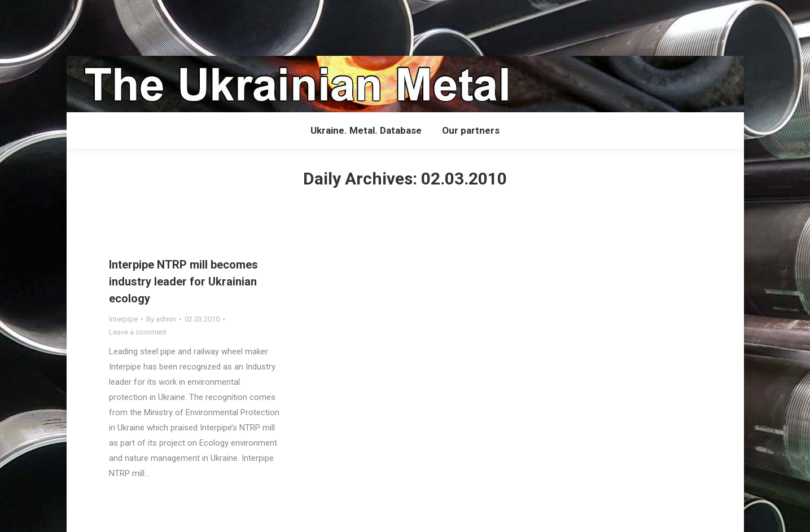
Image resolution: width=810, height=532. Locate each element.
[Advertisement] (205, 25)
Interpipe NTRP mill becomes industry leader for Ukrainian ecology (183, 282)
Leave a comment (138, 332)
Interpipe (123, 319)
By (161, 319)
